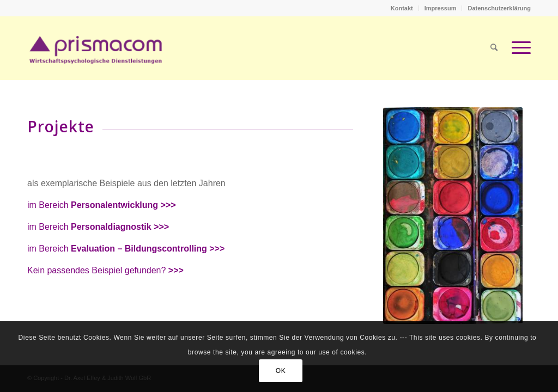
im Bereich (102, 205)
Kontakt (402, 8)
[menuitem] (402, 8)
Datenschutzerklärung (499, 8)
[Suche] (494, 48)
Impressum (441, 8)
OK (281, 371)
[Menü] (518, 48)
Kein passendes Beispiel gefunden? (105, 270)
